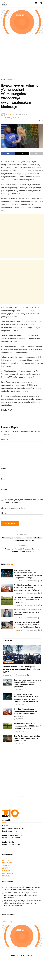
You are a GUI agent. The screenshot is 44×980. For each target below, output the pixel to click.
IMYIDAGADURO (8, 871)
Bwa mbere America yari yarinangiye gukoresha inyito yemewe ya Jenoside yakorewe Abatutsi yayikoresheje (21, 896)
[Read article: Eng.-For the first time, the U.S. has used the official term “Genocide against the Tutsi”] (8, 739)
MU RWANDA (9, 663)
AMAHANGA (11, 80)
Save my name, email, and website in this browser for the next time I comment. (23, 501)
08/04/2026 (32, 581)
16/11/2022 (23, 115)
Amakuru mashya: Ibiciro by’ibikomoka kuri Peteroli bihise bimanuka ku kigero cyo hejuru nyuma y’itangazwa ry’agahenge (22, 904)
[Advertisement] (22, 56)
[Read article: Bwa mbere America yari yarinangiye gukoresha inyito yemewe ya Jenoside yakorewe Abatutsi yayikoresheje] (8, 683)
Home (3, 80)
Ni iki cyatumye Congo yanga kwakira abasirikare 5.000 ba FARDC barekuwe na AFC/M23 (28, 600)
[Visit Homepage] (4, 3)
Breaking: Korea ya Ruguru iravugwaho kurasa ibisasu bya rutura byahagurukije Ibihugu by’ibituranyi (28, 588)
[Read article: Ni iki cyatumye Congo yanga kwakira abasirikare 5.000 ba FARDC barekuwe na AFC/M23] (7, 601)
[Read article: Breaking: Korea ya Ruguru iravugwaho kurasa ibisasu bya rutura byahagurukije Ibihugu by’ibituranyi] (7, 589)
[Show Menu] (36, 3)
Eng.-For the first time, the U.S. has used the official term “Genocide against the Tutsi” (27, 739)
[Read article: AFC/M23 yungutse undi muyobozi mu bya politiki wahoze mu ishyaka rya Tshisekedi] (7, 613)
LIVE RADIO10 (8, 874)
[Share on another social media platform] (36, 154)
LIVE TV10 (6, 876)
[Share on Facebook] (8, 154)
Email (4, 479)
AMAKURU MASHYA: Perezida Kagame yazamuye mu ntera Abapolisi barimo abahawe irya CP (22, 670)
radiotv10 (11, 115)
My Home (6, 861)
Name (4, 468)
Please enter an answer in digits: (13, 508)
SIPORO (5, 869)
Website (4, 489)
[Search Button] (41, 3)
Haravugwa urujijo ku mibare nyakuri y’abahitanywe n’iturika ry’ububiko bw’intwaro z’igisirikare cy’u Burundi (28, 625)
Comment (6, 439)
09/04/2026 (21, 676)
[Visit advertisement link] (22, 22)
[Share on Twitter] (22, 154)
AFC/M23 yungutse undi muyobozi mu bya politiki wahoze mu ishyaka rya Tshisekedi (28, 613)
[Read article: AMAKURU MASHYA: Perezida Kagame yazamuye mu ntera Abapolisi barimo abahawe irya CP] (22, 655)
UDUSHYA (15, 118)
